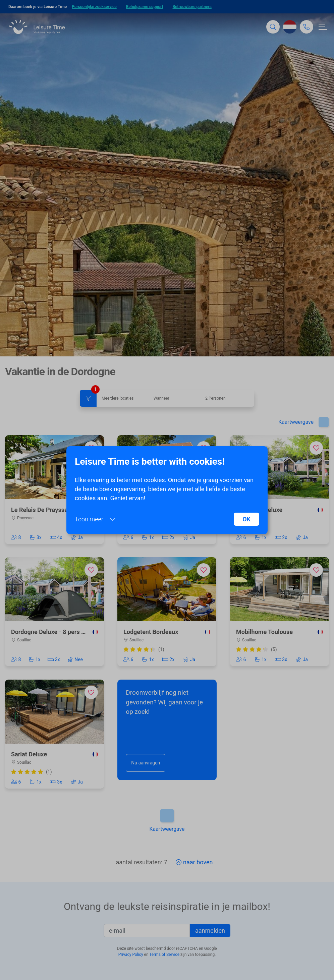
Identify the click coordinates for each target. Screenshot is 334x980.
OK (246, 519)
